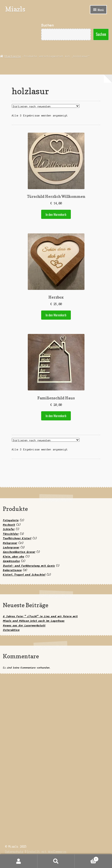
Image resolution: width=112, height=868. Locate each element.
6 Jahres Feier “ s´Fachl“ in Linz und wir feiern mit (40, 616)
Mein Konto (19, 861)
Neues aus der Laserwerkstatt (24, 626)
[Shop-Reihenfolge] (46, 106)
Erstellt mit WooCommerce (47, 852)
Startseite (13, 56)
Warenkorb (87, 859)
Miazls (15, 9)
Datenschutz (14, 852)
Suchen (48, 25)
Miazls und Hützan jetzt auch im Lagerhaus (34, 621)
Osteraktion (11, 630)
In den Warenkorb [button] (56, 214)
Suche (56, 861)
